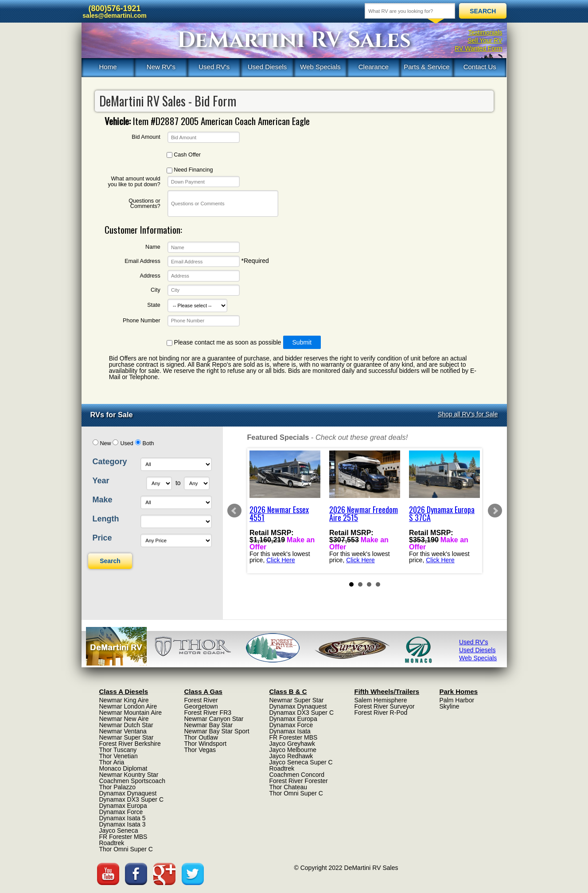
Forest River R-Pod (381, 713)
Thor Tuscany (118, 750)
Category (110, 462)
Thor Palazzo (117, 787)
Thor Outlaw (201, 737)
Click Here (281, 560)
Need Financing (190, 170)
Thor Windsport (206, 744)
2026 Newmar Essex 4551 (279, 513)
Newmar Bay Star (209, 725)
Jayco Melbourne (293, 750)
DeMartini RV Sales (294, 40)
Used (127, 443)
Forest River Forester (299, 781)
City (156, 290)
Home (108, 67)
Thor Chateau (288, 787)
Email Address (142, 261)
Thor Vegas (200, 750)
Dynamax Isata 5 (123, 818)
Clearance (374, 67)
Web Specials (320, 67)
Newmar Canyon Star (214, 719)
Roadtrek (112, 843)
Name (153, 247)
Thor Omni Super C (126, 849)
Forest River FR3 (208, 713)
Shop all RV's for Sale (468, 414)
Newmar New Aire (124, 719)
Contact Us (480, 67)
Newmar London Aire (128, 706)
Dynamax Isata (290, 731)
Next (495, 511)
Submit (302, 342)
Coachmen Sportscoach (132, 781)
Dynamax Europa (123, 806)
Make (103, 500)
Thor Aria (112, 762)
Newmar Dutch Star (126, 725)
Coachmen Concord (297, 775)
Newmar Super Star (127, 737)
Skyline (450, 706)
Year (101, 481)
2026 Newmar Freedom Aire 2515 (364, 513)
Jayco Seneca (119, 830)
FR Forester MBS (123, 837)
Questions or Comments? (144, 204)
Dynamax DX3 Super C (132, 799)
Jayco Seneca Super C (301, 762)
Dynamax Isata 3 (123, 824)
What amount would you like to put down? (134, 182)
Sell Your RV (485, 40)
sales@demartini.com (114, 16)
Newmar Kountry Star (129, 775)
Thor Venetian (119, 756)
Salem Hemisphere (381, 700)
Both (148, 443)
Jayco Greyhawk (292, 744)
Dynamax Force (121, 812)
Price (102, 538)
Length (106, 519)
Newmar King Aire (124, 700)
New (105, 443)
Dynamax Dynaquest (128, 793)
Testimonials (485, 32)
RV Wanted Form (478, 48)
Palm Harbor (457, 700)
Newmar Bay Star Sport (217, 731)
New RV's (161, 67)
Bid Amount (146, 137)
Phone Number (142, 321)
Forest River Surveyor (385, 706)
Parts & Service (426, 67)
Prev (234, 511)
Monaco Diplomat (123, 768)
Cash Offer (184, 155)
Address (150, 276)
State (154, 305)
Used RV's (214, 67)
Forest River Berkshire (130, 744)
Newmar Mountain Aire (131, 713)
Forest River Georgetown (201, 703)
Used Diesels (267, 67)
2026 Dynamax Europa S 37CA (442, 513)
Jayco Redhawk (291, 756)
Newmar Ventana (123, 731)
